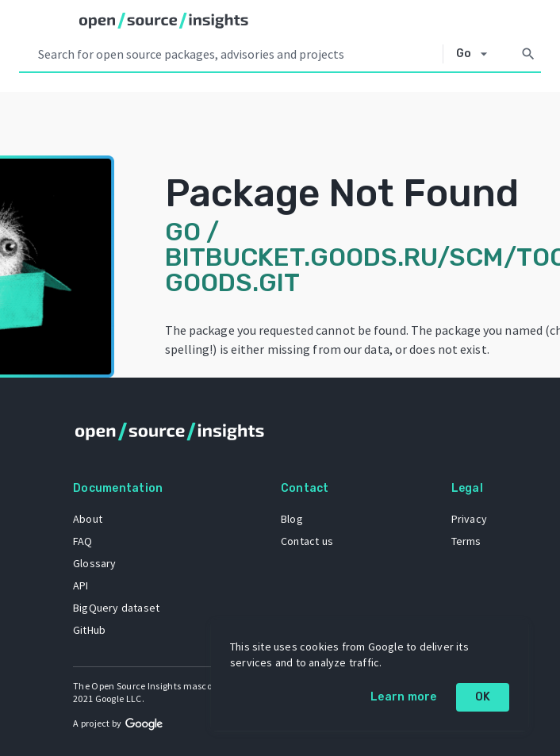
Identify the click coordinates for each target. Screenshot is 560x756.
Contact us (307, 541)
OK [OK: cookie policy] (483, 697)
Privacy (469, 519)
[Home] (164, 21)
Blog (292, 519)
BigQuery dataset (116, 608)
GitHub (89, 630)
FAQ (83, 541)
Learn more (404, 697)
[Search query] (237, 54)
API (81, 585)
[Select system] (476, 54)
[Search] (528, 54)
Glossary (95, 563)
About (88, 519)
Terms (466, 541)
